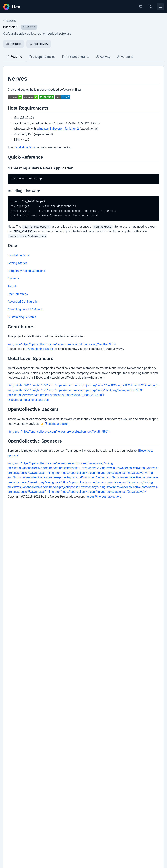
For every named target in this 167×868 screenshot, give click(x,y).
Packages (9, 21)
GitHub (11, 743)
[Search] (151, 7)
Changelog (13, 737)
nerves (10, 27)
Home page (14, 749)
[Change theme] (141, 7)
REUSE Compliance (18, 755)
